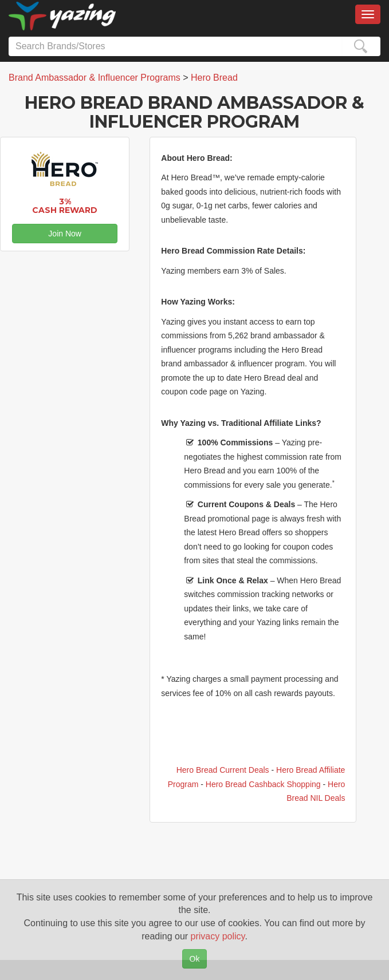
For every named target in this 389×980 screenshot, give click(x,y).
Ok (195, 959)
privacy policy (218, 936)
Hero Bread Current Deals (223, 770)
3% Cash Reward (65, 206)
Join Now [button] (65, 234)
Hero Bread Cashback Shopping (263, 784)
